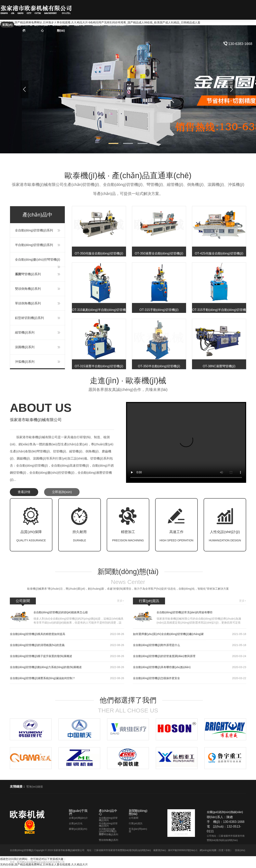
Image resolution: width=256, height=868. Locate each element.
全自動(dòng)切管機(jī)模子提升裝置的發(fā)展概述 (67, 656)
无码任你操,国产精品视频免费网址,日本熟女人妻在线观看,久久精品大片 (44, 864)
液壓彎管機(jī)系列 (109, 834)
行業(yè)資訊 (136, 823)
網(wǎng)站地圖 (208, 850)
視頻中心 (79, 25)
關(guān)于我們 (24, 25)
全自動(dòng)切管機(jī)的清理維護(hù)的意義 (67, 645)
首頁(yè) (7, 25)
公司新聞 (134, 818)
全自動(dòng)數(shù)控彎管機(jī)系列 (108, 831)
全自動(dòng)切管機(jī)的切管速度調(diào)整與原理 (190, 656)
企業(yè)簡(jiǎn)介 (78, 818)
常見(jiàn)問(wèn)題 (138, 830)
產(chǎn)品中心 (42, 25)
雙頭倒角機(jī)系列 (109, 840)
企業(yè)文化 (76, 823)
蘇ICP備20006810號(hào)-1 (183, 850)
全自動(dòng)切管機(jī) (22, 850)
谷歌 (228, 850)
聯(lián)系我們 (116, 25)
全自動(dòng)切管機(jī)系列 (108, 819)
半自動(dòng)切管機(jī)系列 (108, 825)
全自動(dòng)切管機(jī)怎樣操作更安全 (190, 678)
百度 (221, 850)
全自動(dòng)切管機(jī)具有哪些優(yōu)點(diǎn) (190, 667)
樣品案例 (98, 25)
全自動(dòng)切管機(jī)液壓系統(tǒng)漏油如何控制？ (67, 678)
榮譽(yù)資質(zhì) (78, 829)
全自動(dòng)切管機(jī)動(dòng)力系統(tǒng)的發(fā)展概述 (67, 667)
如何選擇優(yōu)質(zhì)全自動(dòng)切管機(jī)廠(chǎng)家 (190, 634)
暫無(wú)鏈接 (35, 787)
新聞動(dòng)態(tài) (61, 25)
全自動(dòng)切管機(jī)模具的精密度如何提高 (67, 634)
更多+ (121, 601)
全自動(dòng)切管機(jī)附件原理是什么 (190, 645)
